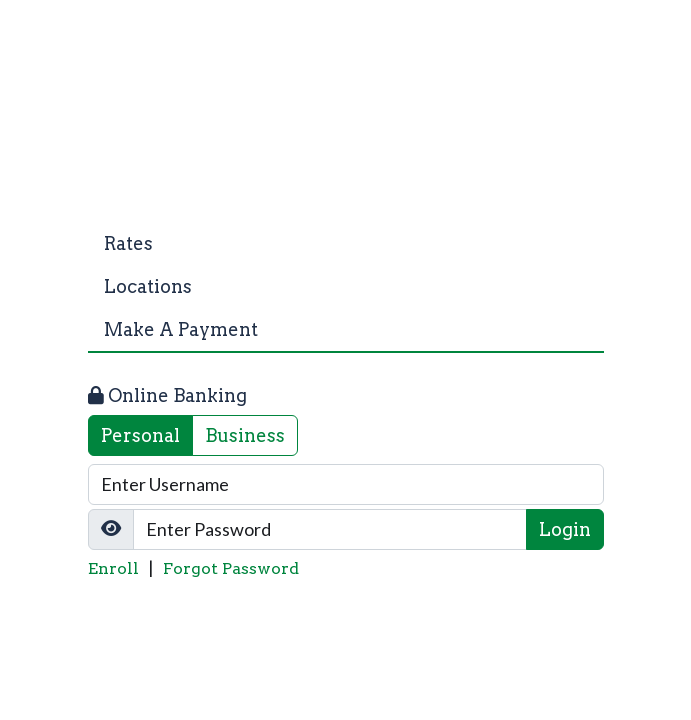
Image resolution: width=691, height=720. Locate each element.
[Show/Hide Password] (111, 529)
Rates (128, 243)
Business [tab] (245, 435)
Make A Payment (181, 329)
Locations (148, 286)
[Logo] (346, 131)
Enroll (113, 568)
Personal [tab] (140, 435)
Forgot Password (231, 568)
